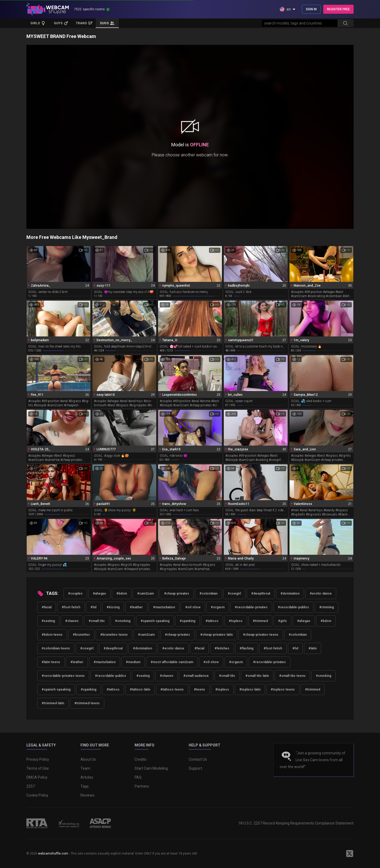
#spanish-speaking (155, 621)
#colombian (208, 594)
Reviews (87, 795)
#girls (282, 621)
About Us (88, 759)
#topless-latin (250, 689)
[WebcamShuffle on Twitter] (350, 853)
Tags (85, 786)
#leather (136, 607)
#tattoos (212, 621)
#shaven (72, 621)
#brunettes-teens (114, 635)
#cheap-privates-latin (217, 635)
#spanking (187, 621)
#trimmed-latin (53, 703)
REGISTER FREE (338, 9)
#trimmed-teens (87, 703)
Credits (141, 759)
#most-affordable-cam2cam (172, 662)
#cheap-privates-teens (261, 635)
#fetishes (222, 648)
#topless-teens (283, 689)
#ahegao (99, 594)
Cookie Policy (37, 795)
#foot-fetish (71, 607)
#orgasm (218, 607)
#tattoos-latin (140, 689)
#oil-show (193, 607)
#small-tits (97, 621)
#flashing (246, 648)
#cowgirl (234, 594)
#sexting (48, 621)
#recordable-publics (293, 607)
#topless (236, 621)
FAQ (138, 777)
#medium (133, 662)
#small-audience (196, 676)
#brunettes (81, 635)
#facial (47, 607)
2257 (31, 786)
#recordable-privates (251, 607)
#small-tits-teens (292, 676)
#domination (290, 594)
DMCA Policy (37, 777)
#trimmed (260, 621)
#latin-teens (51, 662)
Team (85, 768)
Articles (87, 777)
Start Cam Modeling (151, 768)
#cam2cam (146, 594)
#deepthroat (261, 594)
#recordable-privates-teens (63, 676)
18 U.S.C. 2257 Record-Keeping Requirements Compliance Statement (296, 823)
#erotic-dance (321, 594)
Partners (142, 786)
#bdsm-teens (52, 635)
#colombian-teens (56, 648)
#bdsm (122, 594)
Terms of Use (38, 768)
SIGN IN (311, 9)
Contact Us (198, 759)
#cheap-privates (177, 594)
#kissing (113, 607)
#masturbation (164, 607)
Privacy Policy (38, 759)
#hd (93, 607)
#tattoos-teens (172, 689)
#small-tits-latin (257, 676)
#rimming (327, 607)
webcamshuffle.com (53, 853)
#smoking (123, 621)
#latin (313, 648)
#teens (199, 689)
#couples (75, 594)
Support (195, 768)
